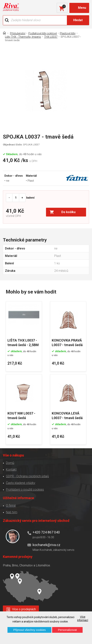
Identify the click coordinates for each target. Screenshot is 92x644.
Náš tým (12, 512)
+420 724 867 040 (46, 532)
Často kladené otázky (21, 483)
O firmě (11, 506)
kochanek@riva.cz (46, 545)
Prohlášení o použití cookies (25, 490)
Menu (82, 8)
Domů (10, 463)
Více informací (83, 618)
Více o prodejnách (24, 609)
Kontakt (11, 470)
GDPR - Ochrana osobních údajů (27, 476)
